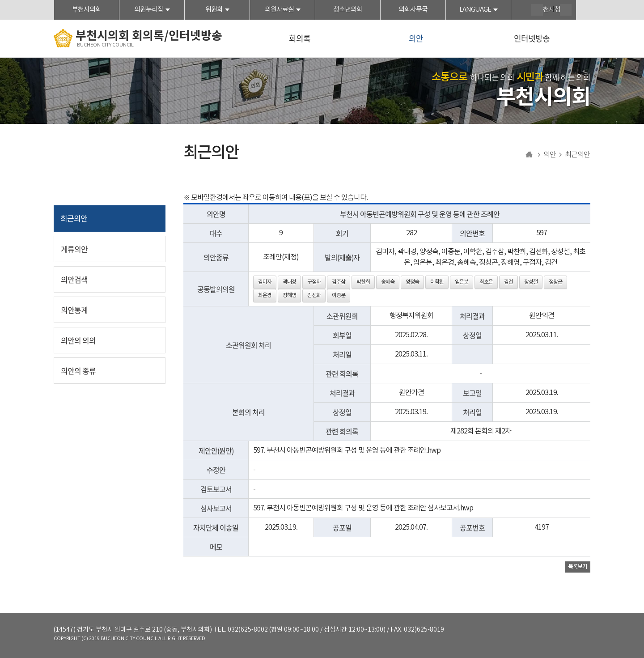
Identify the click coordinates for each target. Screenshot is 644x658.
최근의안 (74, 218)
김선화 (314, 295)
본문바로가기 (0, 0)
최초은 (486, 282)
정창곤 (555, 282)
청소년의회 (348, 10)
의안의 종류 (78, 371)
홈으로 (529, 155)
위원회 (214, 10)
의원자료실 (279, 10)
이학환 (437, 282)
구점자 (314, 282)
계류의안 (74, 249)
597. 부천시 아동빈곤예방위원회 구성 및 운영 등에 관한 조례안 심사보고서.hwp (363, 508)
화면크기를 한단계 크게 (537, 10)
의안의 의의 (78, 340)
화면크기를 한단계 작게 (566, 10)
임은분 (462, 282)
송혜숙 (388, 282)
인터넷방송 (532, 38)
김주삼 (339, 282)
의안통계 (74, 310)
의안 (416, 38)
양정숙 (412, 282)
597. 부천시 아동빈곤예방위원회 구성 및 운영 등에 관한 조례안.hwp (347, 450)
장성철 (531, 282)
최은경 (265, 295)
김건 (508, 282)
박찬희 (363, 282)
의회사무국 (413, 10)
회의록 (300, 38)
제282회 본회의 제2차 (481, 431)
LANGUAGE (475, 10)
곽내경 (289, 282)
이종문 (339, 295)
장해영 (289, 295)
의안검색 (74, 279)
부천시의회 (87, 10)
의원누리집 (149, 10)
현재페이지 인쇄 (585, 11)
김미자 (265, 282)
